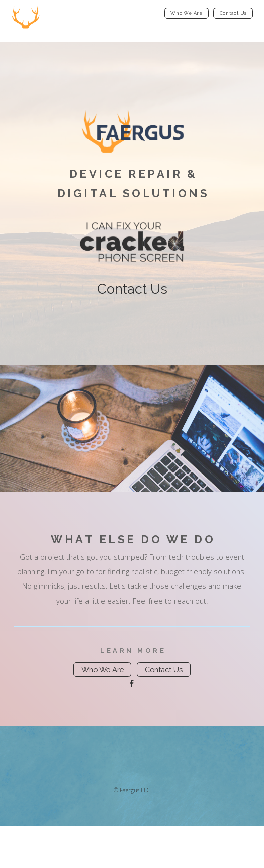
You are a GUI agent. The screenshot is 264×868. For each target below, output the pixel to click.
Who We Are (186, 13)
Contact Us (233, 13)
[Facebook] (132, 683)
